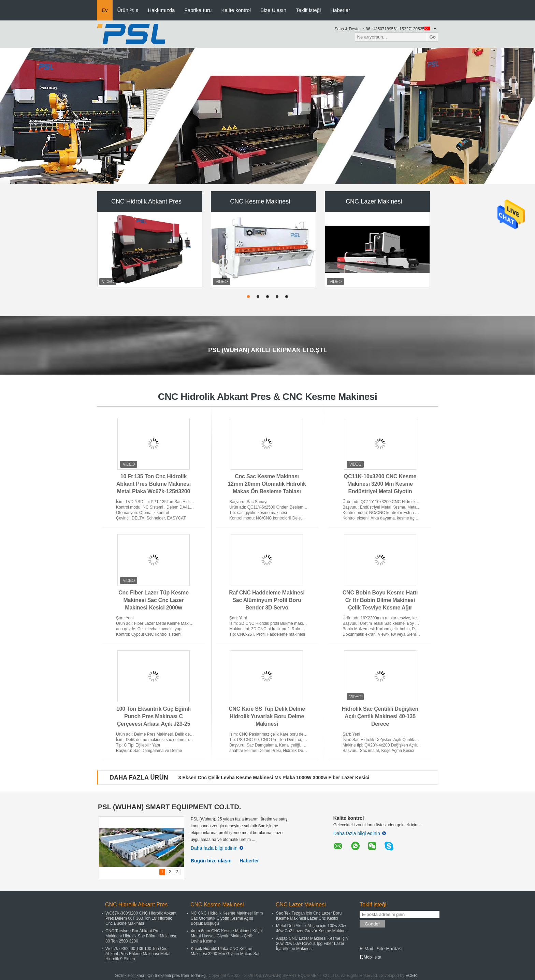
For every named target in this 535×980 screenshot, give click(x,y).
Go (432, 37)
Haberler (340, 10)
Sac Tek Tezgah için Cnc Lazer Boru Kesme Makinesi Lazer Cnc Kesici (309, 916)
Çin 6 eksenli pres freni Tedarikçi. (178, 976)
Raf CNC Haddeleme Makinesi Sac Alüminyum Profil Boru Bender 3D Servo (267, 600)
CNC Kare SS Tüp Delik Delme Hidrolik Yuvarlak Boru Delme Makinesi (267, 716)
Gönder (372, 924)
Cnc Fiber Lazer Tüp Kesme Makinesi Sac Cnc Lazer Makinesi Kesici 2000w (154, 600)
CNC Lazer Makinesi (374, 201)
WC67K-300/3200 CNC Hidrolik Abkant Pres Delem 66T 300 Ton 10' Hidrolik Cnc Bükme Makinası (141, 918)
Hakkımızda (161, 10)
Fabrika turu (198, 10)
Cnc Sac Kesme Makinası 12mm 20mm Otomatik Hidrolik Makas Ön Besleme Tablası (267, 484)
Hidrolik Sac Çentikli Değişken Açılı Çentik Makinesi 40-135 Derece (380, 716)
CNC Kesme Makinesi (260, 201)
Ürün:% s (128, 10)
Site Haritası (389, 949)
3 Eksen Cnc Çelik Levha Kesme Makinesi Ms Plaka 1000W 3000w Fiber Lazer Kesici (274, 778)
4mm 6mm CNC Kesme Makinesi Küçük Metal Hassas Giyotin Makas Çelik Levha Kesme (227, 936)
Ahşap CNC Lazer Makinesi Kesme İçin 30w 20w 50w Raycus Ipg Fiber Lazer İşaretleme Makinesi (312, 944)
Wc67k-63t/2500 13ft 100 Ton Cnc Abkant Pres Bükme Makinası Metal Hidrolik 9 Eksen (138, 954)
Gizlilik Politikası (129, 976)
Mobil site (370, 957)
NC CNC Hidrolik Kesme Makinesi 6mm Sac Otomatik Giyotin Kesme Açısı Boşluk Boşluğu (227, 918)
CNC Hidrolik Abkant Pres (146, 201)
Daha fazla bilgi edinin (217, 848)
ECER (411, 976)
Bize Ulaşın (273, 10)
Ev (105, 10)
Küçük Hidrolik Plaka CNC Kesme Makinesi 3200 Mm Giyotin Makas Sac (226, 951)
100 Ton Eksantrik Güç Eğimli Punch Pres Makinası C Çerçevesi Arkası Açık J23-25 (154, 716)
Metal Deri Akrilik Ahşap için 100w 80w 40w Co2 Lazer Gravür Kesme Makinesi (312, 928)
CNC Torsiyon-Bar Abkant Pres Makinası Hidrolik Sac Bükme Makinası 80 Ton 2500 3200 (141, 936)
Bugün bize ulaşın (211, 861)
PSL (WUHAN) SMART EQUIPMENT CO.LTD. (169, 807)
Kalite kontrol (236, 10)
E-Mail (366, 949)
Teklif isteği (308, 10)
